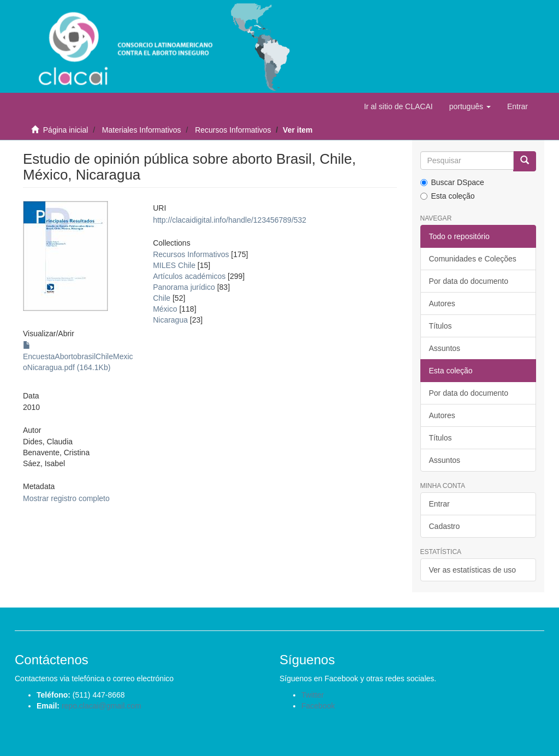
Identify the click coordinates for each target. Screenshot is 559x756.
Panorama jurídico (184, 287)
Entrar (439, 504)
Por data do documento (469, 281)
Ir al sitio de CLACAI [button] (399, 106)
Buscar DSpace (452, 182)
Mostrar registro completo (66, 498)
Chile (162, 298)
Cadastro (445, 526)
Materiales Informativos (142, 130)
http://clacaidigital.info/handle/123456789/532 (230, 220)
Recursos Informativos (233, 130)
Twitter (313, 695)
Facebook (318, 706)
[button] (470, 106)
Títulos (441, 326)
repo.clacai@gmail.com (102, 706)
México (165, 309)
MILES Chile (174, 265)
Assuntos (445, 348)
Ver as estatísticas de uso (473, 570)
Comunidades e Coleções (473, 259)
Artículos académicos (189, 276)
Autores (442, 303)
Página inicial (66, 130)
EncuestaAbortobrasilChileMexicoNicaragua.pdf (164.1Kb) (78, 356)
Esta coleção (448, 196)
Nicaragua (170, 320)
